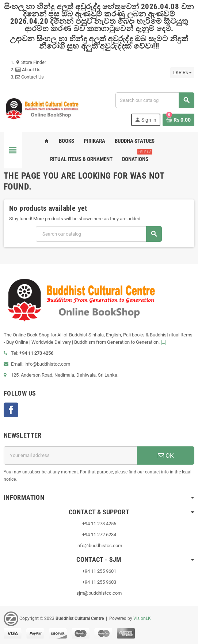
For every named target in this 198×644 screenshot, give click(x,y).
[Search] (155, 100)
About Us (28, 70)
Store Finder (31, 62)
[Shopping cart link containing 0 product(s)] (178, 120)
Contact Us (30, 77)
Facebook (11, 410)
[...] (163, 342)
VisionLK (142, 618)
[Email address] (70, 456)
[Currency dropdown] (182, 73)
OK (166, 456)
